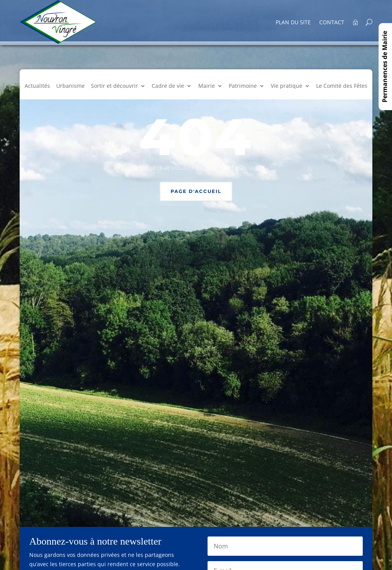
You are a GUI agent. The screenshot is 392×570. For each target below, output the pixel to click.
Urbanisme (70, 86)
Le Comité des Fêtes (342, 86)
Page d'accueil (196, 191)
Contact (332, 23)
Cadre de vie (168, 86)
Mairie (207, 86)
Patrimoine (243, 86)
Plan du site (293, 23)
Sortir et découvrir (114, 86)
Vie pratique (286, 86)
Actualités (37, 86)
